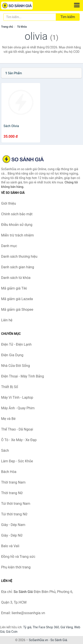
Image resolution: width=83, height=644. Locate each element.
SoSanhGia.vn (38, 640)
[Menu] (77, 5)
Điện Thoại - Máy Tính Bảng (22, 376)
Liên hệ (7, 320)
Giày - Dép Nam (13, 525)
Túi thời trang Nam (16, 504)
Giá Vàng (67, 627)
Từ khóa (22, 27)
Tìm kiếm (68, 17)
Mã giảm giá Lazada (17, 299)
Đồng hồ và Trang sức (18, 557)
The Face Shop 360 (46, 627)
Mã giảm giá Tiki (14, 288)
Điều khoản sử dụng (17, 225)
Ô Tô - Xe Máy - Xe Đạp (19, 440)
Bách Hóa (9, 472)
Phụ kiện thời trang (16, 567)
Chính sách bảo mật (17, 214)
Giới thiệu (9, 203)
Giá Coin (12, 632)
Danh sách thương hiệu (19, 256)
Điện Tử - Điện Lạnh (16, 344)
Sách (5, 451)
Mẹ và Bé (8, 419)
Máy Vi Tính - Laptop (17, 397)
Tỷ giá (27, 627)
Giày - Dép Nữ (12, 535)
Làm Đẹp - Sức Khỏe (17, 461)
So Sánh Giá (59, 640)
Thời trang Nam (13, 482)
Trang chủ (7, 27)
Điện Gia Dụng (12, 355)
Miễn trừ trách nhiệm (17, 235)
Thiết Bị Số (10, 387)
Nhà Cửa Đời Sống (15, 366)
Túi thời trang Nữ (14, 514)
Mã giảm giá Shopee (17, 310)
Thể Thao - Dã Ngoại (17, 429)
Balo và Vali (10, 546)
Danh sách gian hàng (18, 267)
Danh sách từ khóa (16, 278)
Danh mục (9, 246)
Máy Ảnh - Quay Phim (18, 408)
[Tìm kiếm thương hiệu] (30, 17)
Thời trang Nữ (12, 493)
